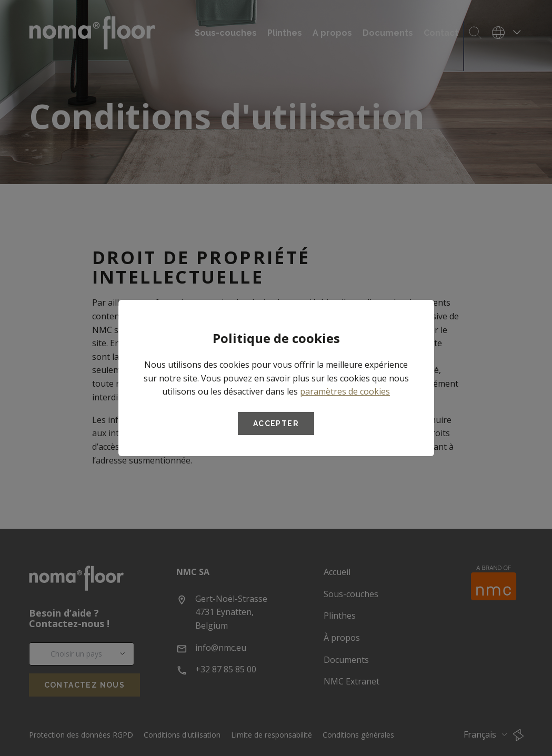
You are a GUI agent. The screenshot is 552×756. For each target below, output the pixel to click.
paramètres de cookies (345, 391)
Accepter (276, 424)
